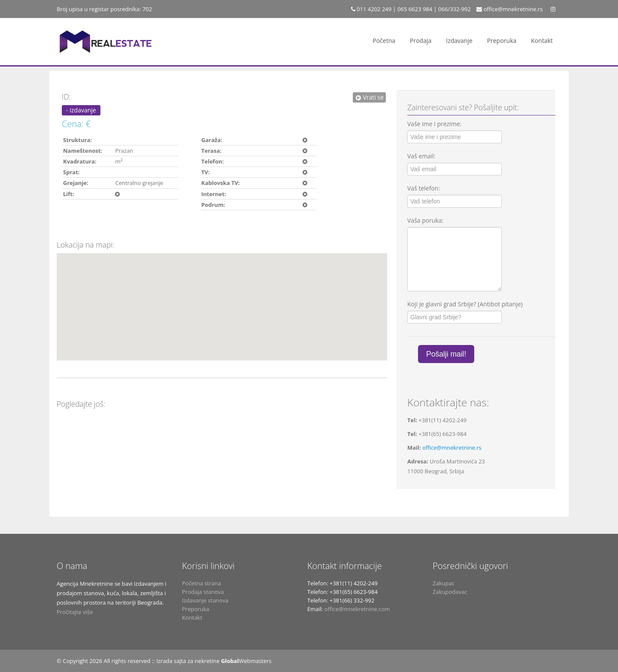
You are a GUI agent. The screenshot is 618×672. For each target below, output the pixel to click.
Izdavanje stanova (205, 600)
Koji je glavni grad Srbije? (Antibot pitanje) (465, 304)
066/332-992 (454, 9)
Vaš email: (421, 156)
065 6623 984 (415, 9)
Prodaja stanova (203, 592)
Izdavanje (459, 41)
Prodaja (421, 41)
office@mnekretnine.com (357, 609)
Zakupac (444, 583)
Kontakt (542, 41)
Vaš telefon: (424, 188)
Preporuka (502, 41)
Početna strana (201, 583)
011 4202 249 (373, 9)
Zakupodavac (450, 592)
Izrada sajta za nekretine (188, 661)
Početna (384, 41)
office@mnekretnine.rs (513, 9)
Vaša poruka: (425, 220)
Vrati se (369, 97)
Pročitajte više (75, 612)
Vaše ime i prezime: (434, 124)
